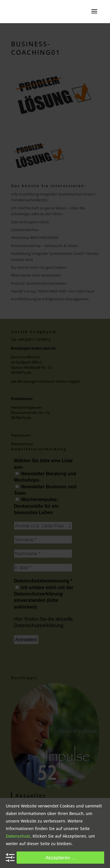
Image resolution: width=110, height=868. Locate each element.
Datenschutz (18, 836)
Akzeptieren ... (60, 858)
